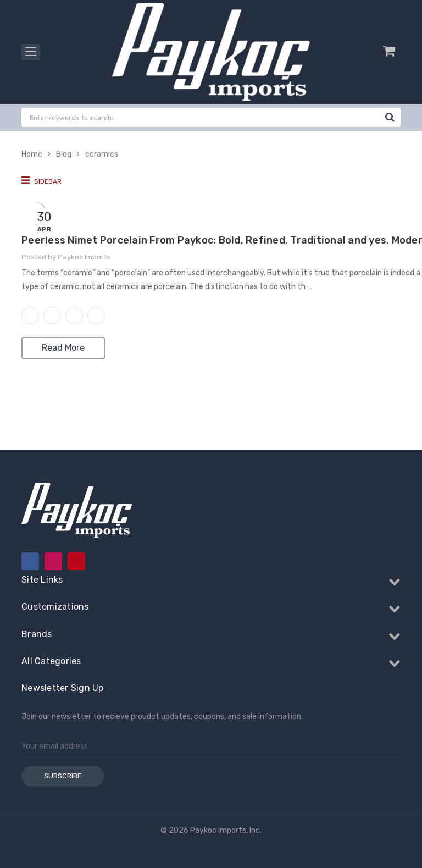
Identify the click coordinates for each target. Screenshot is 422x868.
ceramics (102, 154)
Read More (63, 348)
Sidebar (41, 180)
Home (32, 154)
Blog (64, 154)
